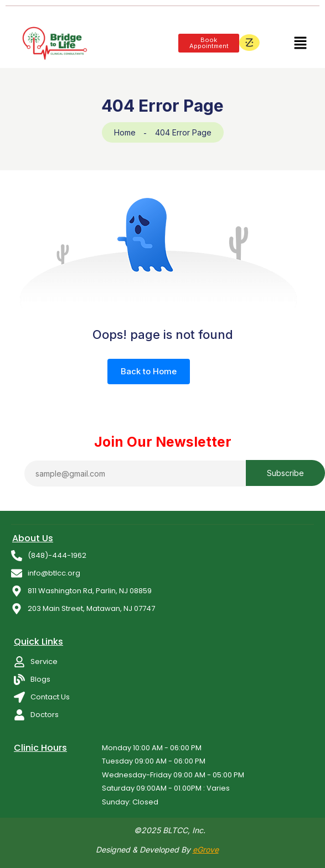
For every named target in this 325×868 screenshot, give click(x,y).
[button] (300, 43)
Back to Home (149, 371)
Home (125, 132)
